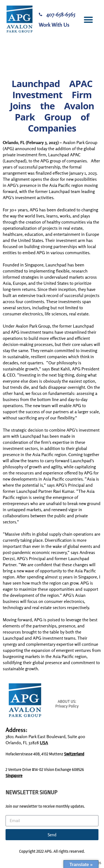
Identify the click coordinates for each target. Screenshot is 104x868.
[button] (88, 20)
